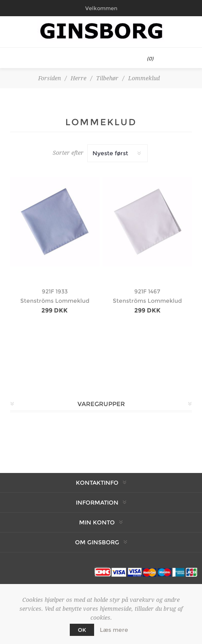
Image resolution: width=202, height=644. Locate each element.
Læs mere (114, 630)
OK (82, 630)
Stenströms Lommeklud (55, 301)
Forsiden (49, 78)
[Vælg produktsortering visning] (117, 153)
